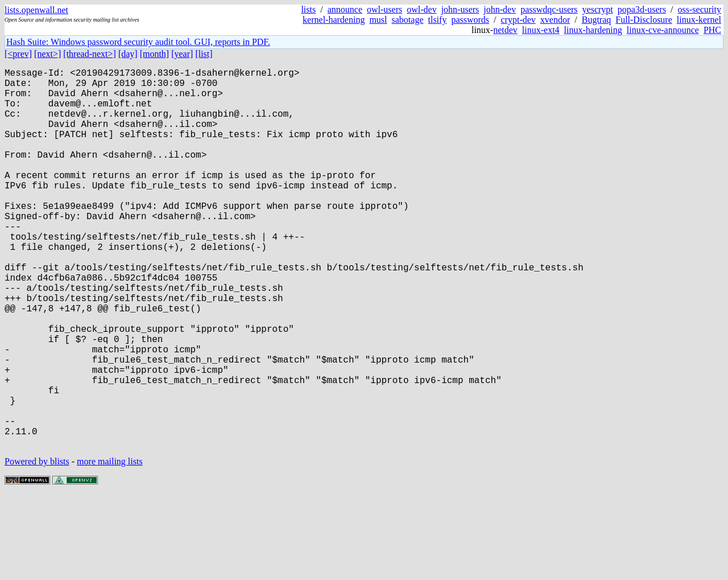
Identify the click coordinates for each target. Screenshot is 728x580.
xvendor (555, 20)
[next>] (47, 54)
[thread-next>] (90, 54)
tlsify (437, 20)
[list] (204, 54)
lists (308, 9)
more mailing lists (110, 546)
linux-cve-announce (663, 30)
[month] (155, 54)
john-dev (500, 9)
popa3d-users (642, 9)
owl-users (384, 9)
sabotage (408, 20)
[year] (182, 54)
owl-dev (421, 9)
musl (378, 20)
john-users (460, 9)
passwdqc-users (549, 9)
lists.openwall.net (36, 10)
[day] (128, 54)
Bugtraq (597, 20)
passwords (470, 20)
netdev (505, 30)
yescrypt (598, 9)
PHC (712, 30)
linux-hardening (593, 30)
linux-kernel (699, 20)
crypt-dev (518, 20)
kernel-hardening (334, 20)
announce (345, 9)
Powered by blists (37, 546)
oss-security (700, 9)
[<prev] (18, 54)
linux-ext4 (541, 30)
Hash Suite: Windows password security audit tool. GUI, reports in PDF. (138, 42)
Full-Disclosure (644, 20)
